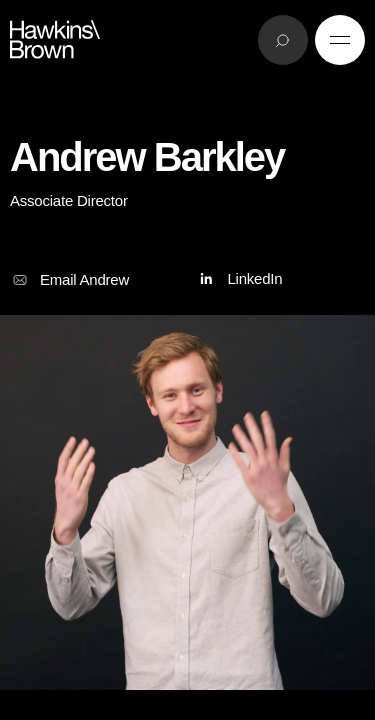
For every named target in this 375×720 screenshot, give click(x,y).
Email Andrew (69, 280)
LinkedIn (238, 279)
